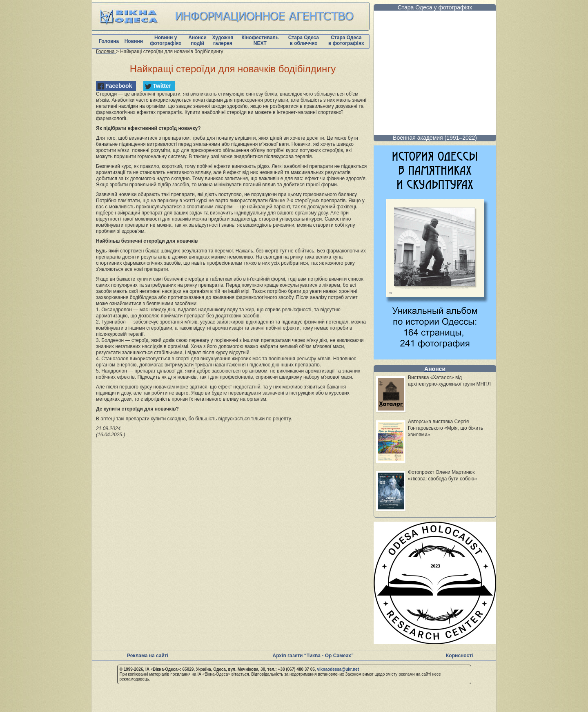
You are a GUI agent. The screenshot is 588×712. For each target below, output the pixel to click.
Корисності (459, 656)
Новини (134, 41)
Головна (109, 41)
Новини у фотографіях (166, 40)
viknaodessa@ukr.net (338, 669)
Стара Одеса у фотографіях (435, 7)
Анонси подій (197, 40)
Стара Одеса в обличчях (304, 40)
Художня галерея (223, 40)
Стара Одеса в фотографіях (346, 40)
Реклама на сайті (148, 656)
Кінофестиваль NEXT (260, 40)
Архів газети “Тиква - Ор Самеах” (313, 656)
